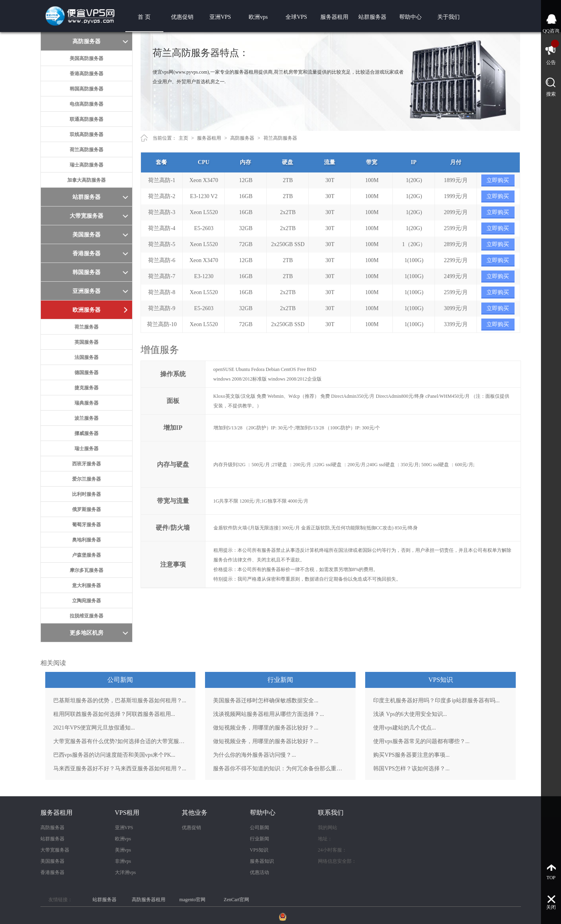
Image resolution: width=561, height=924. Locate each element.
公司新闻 (259, 828)
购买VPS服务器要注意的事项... (411, 755)
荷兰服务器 (86, 327)
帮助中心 (410, 17)
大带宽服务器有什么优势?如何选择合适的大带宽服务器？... (121, 741)
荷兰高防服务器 (86, 150)
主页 (183, 138)
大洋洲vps (126, 872)
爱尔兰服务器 (86, 479)
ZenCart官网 (236, 900)
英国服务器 (86, 342)
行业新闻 (259, 839)
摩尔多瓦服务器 (86, 570)
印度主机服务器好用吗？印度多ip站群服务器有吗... (436, 701)
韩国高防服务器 (86, 89)
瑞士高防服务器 (86, 165)
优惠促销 (182, 17)
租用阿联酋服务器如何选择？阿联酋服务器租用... (114, 714)
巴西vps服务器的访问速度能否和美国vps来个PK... (114, 755)
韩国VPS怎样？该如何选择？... (411, 769)
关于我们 (448, 17)
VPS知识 (259, 850)
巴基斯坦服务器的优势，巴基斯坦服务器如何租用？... (120, 701)
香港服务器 (52, 872)
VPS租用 (127, 813)
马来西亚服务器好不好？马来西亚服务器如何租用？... (120, 769)
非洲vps (123, 861)
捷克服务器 (86, 388)
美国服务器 (52, 861)
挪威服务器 (86, 433)
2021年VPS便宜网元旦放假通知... (94, 728)
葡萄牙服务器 (86, 525)
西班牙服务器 (86, 464)
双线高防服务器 (86, 134)
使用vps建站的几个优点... (404, 728)
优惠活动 (259, 872)
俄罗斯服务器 (86, 509)
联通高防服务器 (86, 119)
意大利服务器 (86, 585)
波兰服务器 (86, 418)
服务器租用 (334, 17)
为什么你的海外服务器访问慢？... (254, 755)
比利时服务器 (86, 494)
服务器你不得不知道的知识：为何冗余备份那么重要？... (280, 769)
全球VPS (296, 17)
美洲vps (123, 850)
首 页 (144, 17)
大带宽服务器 (55, 850)
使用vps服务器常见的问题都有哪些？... (421, 741)
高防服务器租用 (149, 900)
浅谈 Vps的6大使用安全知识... (410, 714)
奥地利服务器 (86, 540)
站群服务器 (372, 17)
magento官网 (192, 900)
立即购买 (498, 180)
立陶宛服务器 (86, 601)
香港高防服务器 (86, 74)
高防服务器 (242, 138)
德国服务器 (86, 373)
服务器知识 (262, 861)
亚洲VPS (220, 17)
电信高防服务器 (86, 104)
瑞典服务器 (86, 403)
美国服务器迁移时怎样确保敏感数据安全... (266, 701)
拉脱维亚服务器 (86, 616)
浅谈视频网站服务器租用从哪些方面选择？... (268, 714)
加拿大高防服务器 (86, 180)
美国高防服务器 (86, 58)
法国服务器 (86, 357)
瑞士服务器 (86, 449)
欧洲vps (258, 17)
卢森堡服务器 (86, 555)
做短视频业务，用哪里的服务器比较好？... (266, 728)
